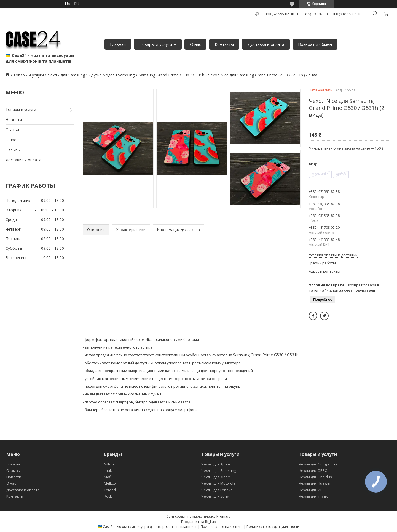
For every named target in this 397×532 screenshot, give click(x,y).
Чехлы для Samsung (66, 75)
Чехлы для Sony (215, 496)
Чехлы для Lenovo (217, 490)
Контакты (224, 44)
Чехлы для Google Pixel (319, 464)
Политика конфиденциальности (273, 527)
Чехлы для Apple (216, 464)
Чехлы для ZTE (311, 490)
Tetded (110, 490)
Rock (108, 496)
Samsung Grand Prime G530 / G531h (171, 75)
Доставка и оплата (266, 44)
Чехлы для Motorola (218, 483)
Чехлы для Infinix (313, 496)
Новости (14, 120)
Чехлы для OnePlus (315, 477)
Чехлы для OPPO (313, 470)
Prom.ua (223, 516)
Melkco (110, 483)
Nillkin (109, 464)
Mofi (108, 477)
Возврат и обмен (315, 44)
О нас (195, 44)
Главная (118, 44)
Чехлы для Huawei (314, 483)
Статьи (12, 130)
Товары (13, 464)
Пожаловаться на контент (222, 527)
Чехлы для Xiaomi (216, 477)
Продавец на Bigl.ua (199, 522)
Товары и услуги (156, 44)
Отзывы (13, 150)
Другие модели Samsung (112, 75)
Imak (108, 470)
